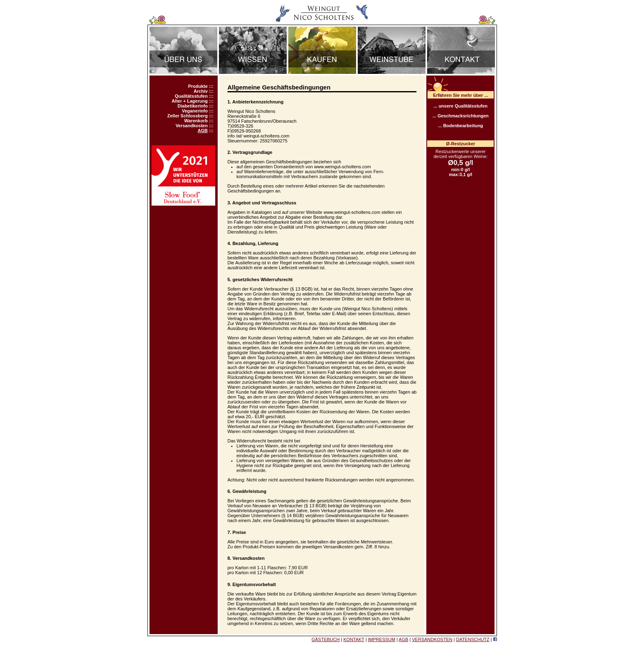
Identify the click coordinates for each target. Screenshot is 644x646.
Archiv (200, 91)
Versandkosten (191, 126)
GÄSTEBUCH (325, 639)
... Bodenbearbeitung (461, 126)
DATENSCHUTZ (473, 639)
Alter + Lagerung (190, 101)
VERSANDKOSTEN (432, 639)
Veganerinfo (195, 111)
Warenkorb (196, 121)
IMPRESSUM (382, 639)
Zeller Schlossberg (187, 116)
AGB (202, 131)
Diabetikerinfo (192, 106)
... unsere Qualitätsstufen (461, 106)
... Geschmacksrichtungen (461, 116)
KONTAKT (354, 639)
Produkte (198, 86)
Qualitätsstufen (191, 96)
